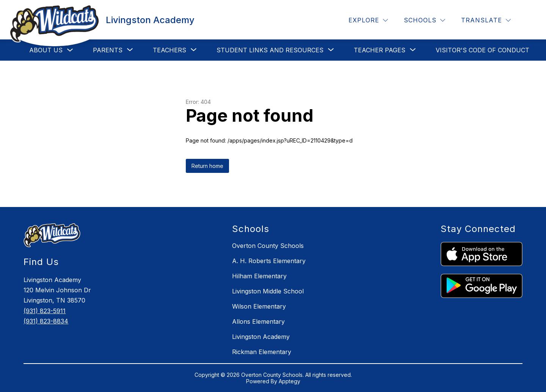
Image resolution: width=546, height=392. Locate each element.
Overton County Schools (268, 246)
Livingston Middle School (268, 291)
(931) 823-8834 (46, 321)
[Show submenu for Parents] (108, 50)
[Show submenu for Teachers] (169, 50)
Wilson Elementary (259, 306)
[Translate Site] (486, 20)
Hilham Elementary (259, 276)
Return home (207, 166)
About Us (46, 50)
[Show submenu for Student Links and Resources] (270, 50)
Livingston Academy (261, 337)
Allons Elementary (258, 321)
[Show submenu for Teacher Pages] (380, 50)
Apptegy (289, 381)
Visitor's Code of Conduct (482, 50)
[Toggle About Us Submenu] (70, 50)
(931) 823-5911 (45, 311)
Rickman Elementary (262, 352)
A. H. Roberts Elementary (269, 261)
